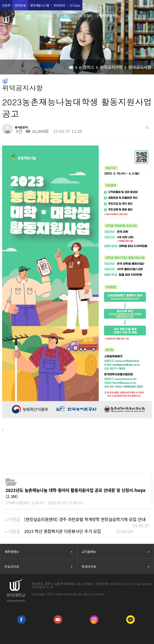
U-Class (75, 5)
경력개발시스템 (40, 5)
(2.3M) (76, 493)
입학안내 (20, 5)
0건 (19, 131)
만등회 (6, 5)
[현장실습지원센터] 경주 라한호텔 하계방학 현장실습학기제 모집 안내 (85, 519)
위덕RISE (59, 5)
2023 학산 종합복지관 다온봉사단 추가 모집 (62, 531)
